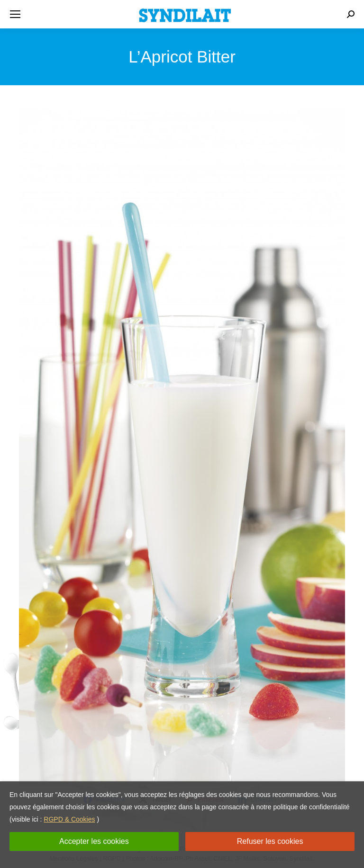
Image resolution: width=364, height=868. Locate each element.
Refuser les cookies (270, 841)
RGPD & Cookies (69, 819)
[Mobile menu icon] (15, 14)
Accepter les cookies (94, 841)
